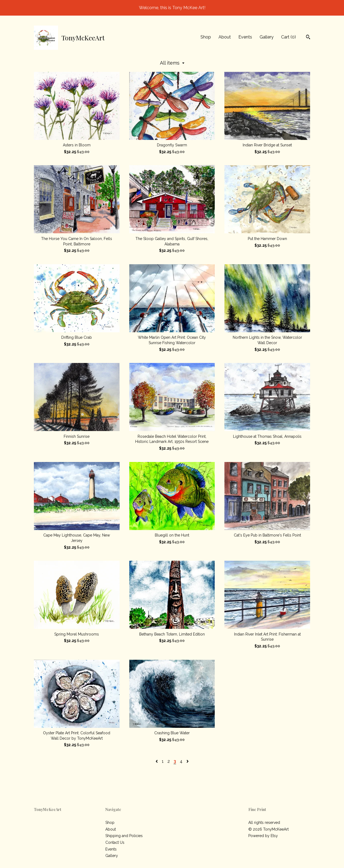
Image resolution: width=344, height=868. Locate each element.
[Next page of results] (188, 761)
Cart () (289, 37)
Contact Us (115, 842)
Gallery (267, 37)
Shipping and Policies (124, 836)
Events (245, 37)
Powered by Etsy (263, 836)
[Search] (308, 38)
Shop (206, 37)
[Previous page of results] (157, 761)
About (225, 37)
